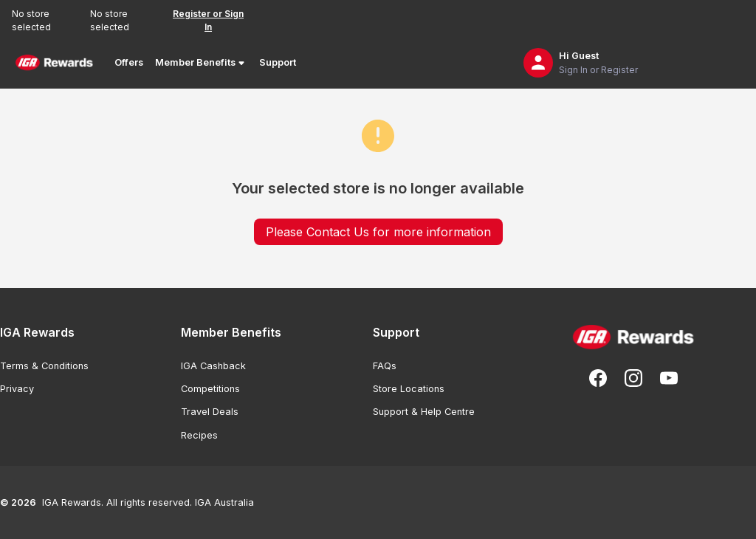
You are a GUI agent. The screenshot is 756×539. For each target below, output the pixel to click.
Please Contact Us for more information (378, 232)
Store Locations (409, 389)
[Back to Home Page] (54, 63)
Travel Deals (210, 412)
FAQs (385, 366)
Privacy (17, 389)
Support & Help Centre (424, 412)
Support (278, 62)
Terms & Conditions (44, 366)
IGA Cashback (213, 366)
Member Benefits (201, 63)
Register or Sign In (208, 20)
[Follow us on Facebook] (598, 378)
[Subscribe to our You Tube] (669, 378)
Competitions (210, 389)
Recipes (199, 435)
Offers (129, 62)
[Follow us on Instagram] (633, 378)
